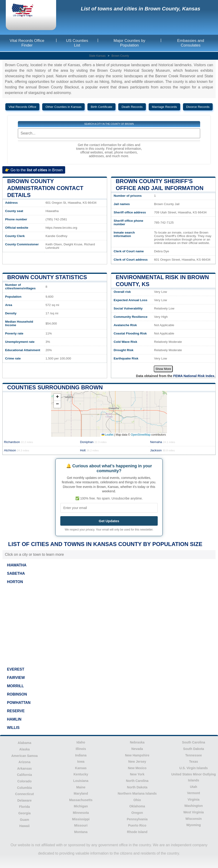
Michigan (81, 806)
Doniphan (93, 442)
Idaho (81, 742)
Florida (24, 807)
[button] (57, 397)
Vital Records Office (22, 107)
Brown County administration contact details (45, 188)
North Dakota (137, 787)
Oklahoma (137, 806)
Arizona (24, 762)
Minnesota (81, 813)
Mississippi (81, 819)
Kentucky (81, 774)
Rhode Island (137, 832)
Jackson (162, 450)
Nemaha (163, 442)
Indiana (81, 755)
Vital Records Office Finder (27, 43)
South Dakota (193, 749)
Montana (81, 832)
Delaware (24, 800)
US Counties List (77, 43)
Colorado (24, 781)
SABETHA (16, 573)
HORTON (15, 582)
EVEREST (16, 669)
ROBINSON (17, 694)
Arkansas (24, 768)
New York (137, 774)
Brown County (120, 56)
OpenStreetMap (141, 435)
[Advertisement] (109, 626)
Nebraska (137, 742)
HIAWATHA (17, 565)
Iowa (81, 762)
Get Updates (109, 521)
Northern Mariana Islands (137, 793)
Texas (194, 762)
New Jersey (137, 762)
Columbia (25, 788)
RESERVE (16, 711)
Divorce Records (198, 107)
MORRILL (15, 686)
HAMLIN (14, 719)
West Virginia (193, 812)
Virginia (194, 799)
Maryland (81, 793)
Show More (163, 369)
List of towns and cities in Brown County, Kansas (140, 9)
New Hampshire (137, 755)
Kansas (81, 768)
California (24, 775)
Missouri (81, 825)
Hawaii (24, 826)
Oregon (137, 813)
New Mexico (137, 768)
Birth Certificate (101, 107)
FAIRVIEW (16, 678)
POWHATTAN (19, 703)
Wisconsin (194, 819)
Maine (81, 787)
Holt (89, 450)
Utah (194, 787)
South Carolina (194, 742)
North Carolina (137, 781)
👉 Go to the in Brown (34, 170)
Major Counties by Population (129, 43)
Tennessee (194, 755)
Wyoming (194, 825)
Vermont (193, 793)
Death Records (132, 107)
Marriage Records (164, 107)
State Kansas (97, 56)
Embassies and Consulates (191, 43)
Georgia (24, 813)
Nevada (137, 749)
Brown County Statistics (47, 277)
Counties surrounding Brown (55, 387)
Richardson (18, 442)
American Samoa (25, 756)
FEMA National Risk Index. (194, 376)
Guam (25, 820)
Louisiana (81, 781)
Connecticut (24, 794)
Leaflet (107, 435)
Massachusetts (81, 800)
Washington (194, 806)
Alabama (24, 743)
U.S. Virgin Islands (194, 768)
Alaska (24, 749)
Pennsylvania (137, 819)
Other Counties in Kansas (63, 107)
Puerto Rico (137, 825)
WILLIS (13, 728)
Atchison (17, 450)
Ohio (137, 800)
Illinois (81, 749)
